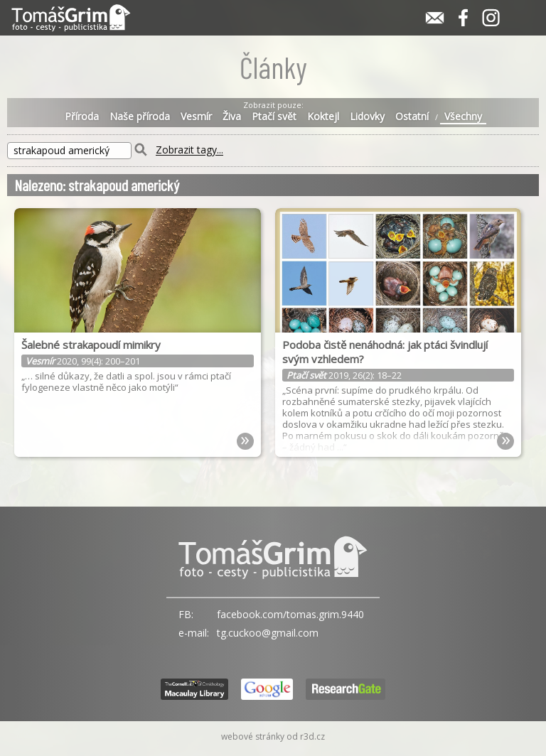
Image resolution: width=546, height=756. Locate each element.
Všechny (463, 117)
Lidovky (367, 117)
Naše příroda (140, 117)
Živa (232, 117)
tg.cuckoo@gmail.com (268, 633)
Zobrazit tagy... (189, 150)
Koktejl (323, 117)
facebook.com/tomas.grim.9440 (290, 614)
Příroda (82, 117)
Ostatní (412, 117)
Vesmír (196, 117)
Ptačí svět (274, 117)
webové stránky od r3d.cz (273, 736)
